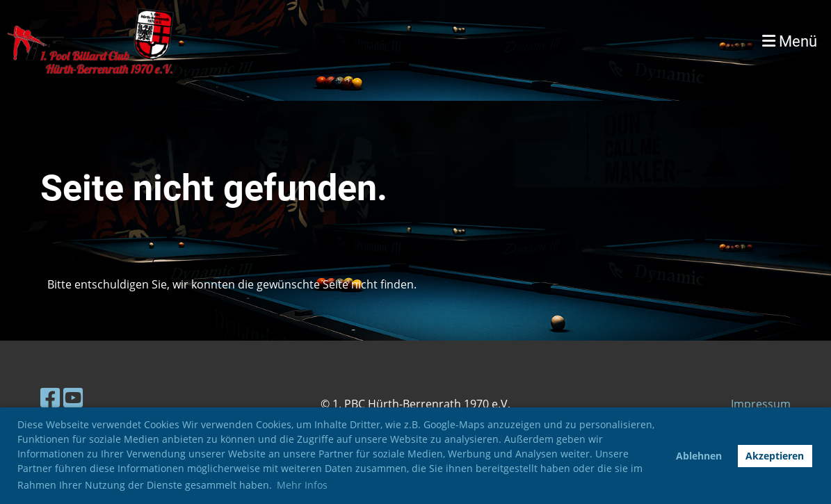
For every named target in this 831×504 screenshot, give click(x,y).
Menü (790, 41)
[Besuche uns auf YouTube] (73, 397)
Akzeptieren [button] (775, 456)
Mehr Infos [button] (302, 485)
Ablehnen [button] (699, 456)
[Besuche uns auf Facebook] (50, 397)
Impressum (761, 404)
